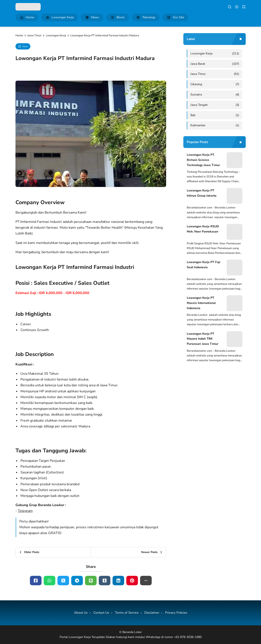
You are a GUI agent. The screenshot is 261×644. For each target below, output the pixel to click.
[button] (146, 581)
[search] (230, 7)
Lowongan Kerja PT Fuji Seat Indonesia (204, 265)
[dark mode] (237, 7)
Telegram (25, 511)
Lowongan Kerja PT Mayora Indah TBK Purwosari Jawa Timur (202, 339)
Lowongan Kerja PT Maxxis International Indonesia (201, 303)
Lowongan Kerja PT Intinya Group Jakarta (202, 193)
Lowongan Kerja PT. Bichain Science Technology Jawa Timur (203, 160)
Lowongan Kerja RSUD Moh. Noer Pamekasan (203, 229)
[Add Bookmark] (23, 46)
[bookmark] (244, 7)
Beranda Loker (132, 632)
